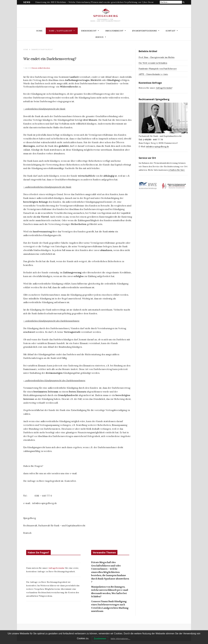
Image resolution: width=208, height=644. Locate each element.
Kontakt (171, 31)
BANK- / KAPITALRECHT (61, 31)
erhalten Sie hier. (177, 170)
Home (39, 31)
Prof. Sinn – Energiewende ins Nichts (157, 57)
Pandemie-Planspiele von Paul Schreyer (158, 69)
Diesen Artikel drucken (41, 68)
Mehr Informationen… (120, 639)
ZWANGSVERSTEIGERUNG (145, 31)
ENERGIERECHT (89, 31)
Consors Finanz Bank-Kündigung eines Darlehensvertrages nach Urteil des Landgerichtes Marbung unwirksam (110, 606)
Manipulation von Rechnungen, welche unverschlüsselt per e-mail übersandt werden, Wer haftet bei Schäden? (110, 592)
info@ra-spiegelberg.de (158, 146)
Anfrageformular (57, 568)
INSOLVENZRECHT (114, 31)
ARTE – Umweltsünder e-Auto (153, 74)
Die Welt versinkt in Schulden (153, 63)
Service (100, 37)
